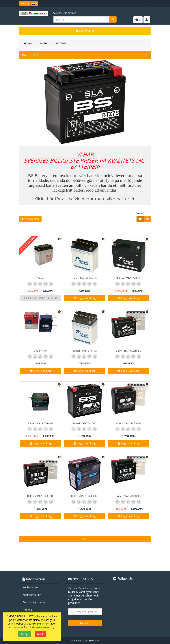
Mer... (85, 539)
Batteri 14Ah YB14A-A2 (85, 351)
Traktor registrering (34, 602)
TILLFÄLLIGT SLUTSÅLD (41, 298)
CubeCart (93, 641)
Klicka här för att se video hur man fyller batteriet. (85, 199)
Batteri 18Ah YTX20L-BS (41, 423)
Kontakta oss (30, 587)
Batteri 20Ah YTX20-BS (85, 423)
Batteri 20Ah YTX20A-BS (128, 423)
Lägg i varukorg (85, 298)
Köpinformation (32, 595)
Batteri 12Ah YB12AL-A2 (85, 278)
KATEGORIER (85, 31)
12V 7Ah (41, 278)
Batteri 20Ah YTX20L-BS (128, 496)
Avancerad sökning (65, 13)
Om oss (27, 610)
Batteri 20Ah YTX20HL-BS (41, 496)
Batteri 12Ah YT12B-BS (128, 278)
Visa (139, 213)
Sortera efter (30, 219)
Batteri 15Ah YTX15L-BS (128, 351)
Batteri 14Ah (41, 351)
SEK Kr (25, 3)
